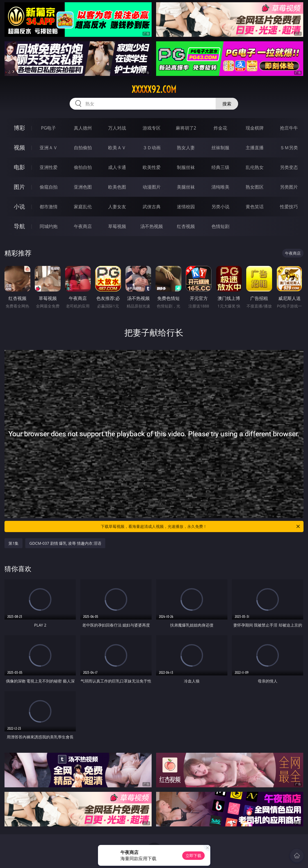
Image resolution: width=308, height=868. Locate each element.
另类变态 (289, 167)
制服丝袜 (186, 167)
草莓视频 (117, 226)
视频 (19, 147)
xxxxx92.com (154, 89)
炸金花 (220, 128)
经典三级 (220, 167)
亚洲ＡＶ (49, 148)
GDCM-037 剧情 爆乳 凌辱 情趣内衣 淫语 (65, 543)
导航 (19, 226)
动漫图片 (152, 187)
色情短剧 (220, 226)
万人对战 (117, 128)
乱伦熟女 (255, 167)
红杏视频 (186, 226)
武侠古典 (152, 207)
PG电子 (48, 128)
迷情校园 (186, 207)
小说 (19, 206)
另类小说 (220, 207)
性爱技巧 (289, 207)
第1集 (13, 543)
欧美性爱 (152, 167)
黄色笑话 (255, 207)
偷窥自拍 (49, 187)
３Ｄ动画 (152, 148)
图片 (19, 187)
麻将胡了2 (186, 128)
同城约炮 (49, 226)
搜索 (227, 104)
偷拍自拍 (83, 167)
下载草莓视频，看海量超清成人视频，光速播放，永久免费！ (201, 526)
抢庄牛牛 (289, 128)
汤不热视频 (152, 226)
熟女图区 (255, 187)
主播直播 (255, 148)
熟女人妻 (186, 148)
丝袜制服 (220, 148)
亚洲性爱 (49, 167)
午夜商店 (83, 226)
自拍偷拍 (83, 148)
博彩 (19, 128)
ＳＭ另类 (289, 148)
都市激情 (49, 207)
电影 (19, 167)
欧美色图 (117, 187)
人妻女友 (117, 207)
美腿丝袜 (186, 187)
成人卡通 (117, 167)
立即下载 (193, 855)
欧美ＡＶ (117, 148)
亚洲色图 (83, 187)
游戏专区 (152, 128)
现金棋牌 (255, 128)
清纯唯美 (220, 187)
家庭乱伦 (83, 207)
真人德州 (83, 128)
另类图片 (289, 187)
